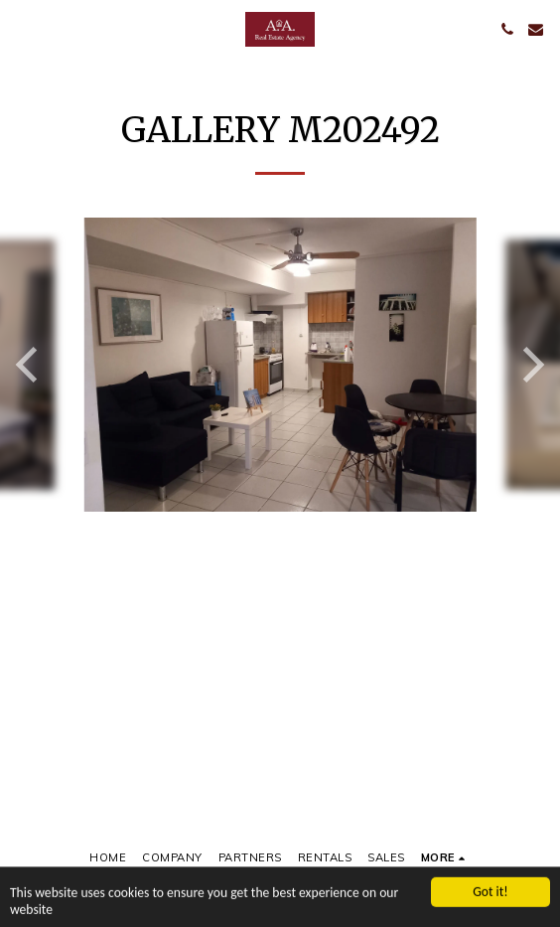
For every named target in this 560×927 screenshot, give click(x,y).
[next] (530, 365)
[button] (22, 28)
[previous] (30, 365)
